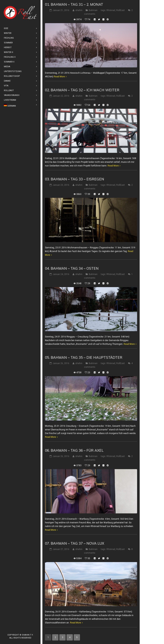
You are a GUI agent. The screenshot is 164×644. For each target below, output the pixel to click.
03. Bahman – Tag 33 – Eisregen (75, 179)
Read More (59, 77)
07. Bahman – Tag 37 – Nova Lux (75, 543)
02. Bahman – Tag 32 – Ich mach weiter (82, 90)
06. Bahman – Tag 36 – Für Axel (74, 450)
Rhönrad (111, 10)
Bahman (93, 10)
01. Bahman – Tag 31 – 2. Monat (74, 4)
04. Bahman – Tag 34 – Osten (72, 268)
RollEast (121, 10)
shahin (79, 10)
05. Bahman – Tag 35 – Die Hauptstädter (84, 357)
